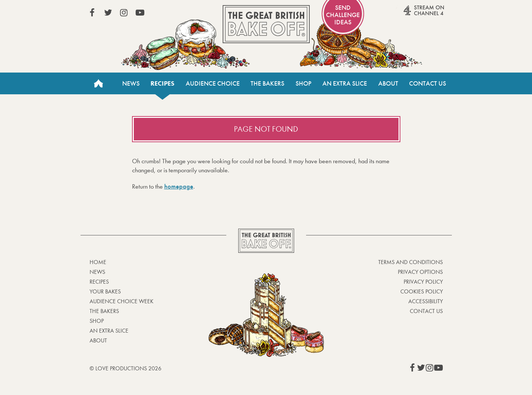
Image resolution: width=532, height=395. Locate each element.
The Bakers (267, 83)
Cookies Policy (422, 291)
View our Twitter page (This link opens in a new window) (108, 13)
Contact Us (428, 83)
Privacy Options (420, 272)
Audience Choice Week (121, 301)
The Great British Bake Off (266, 24)
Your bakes (105, 291)
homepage (179, 186)
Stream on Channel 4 (410, 14)
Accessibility (426, 301)
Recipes (162, 83)
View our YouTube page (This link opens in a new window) (140, 13)
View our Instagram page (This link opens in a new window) (124, 13)
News (131, 83)
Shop (304, 83)
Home (99, 83)
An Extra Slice (345, 83)
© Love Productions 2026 (125, 368)
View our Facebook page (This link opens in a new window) (92, 13)
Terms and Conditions (411, 262)
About (388, 83)
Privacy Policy (423, 282)
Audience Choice (213, 83)
